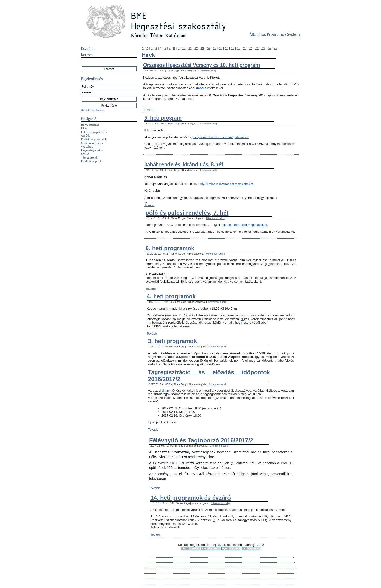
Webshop (87, 147)
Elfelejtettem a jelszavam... (93, 110)
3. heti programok (172, 341)
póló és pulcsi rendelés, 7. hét (187, 213)
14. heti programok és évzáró (191, 498)
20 (245, 48)
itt (242, 319)
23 (263, 48)
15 (214, 48)
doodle (201, 88)
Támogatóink (89, 157)
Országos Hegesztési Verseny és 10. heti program (202, 65)
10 (184, 48)
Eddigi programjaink (94, 139)
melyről (198, 137)
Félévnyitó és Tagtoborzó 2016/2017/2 (201, 440)
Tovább (148, 110)
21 (251, 48)
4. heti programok (171, 296)
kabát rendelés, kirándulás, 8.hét (184, 164)
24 (269, 48)
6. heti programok (170, 248)
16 (221, 48)
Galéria (86, 136)
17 (227, 48)
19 (239, 48)
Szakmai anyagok (92, 143)
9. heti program (163, 118)
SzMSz (85, 154)
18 (233, 48)
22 (257, 48)
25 (275, 48)
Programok (277, 34)
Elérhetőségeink (91, 161)
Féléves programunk (94, 132)
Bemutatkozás (90, 125)
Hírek (85, 128)
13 (202, 48)
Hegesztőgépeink (92, 150)
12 (196, 48)
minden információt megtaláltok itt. (226, 137)
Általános (258, 34)
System (294, 34)
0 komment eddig (208, 71)
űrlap (166, 390)
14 (208, 48)
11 (190, 48)
